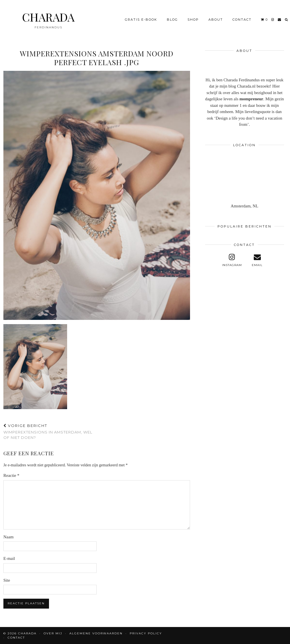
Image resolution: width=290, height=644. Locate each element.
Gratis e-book (141, 20)
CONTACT (242, 20)
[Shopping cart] (264, 20)
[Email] (280, 20)
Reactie (11, 475)
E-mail (9, 558)
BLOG (172, 20)
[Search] (287, 20)
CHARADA (48, 17)
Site (7, 580)
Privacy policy (146, 633)
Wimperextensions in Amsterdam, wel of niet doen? (50, 432)
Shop (193, 20)
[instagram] (273, 20)
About (216, 20)
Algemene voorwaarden (96, 633)
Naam (8, 537)
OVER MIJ (53, 633)
